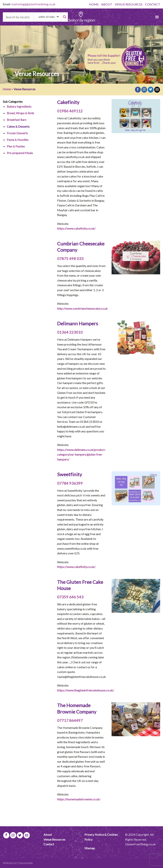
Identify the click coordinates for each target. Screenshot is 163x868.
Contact (49, 844)
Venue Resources (54, 839)
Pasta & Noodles (18, 140)
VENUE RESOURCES (129, 4)
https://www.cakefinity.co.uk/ (76, 228)
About (48, 834)
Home (7, 89)
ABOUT (107, 4)
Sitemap (90, 848)
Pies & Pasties (16, 146)
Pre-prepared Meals (20, 153)
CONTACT (153, 4)
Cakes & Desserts (18, 126)
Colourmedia (25, 863)
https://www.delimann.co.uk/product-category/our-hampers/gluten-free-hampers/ (81, 454)
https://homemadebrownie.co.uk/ (79, 799)
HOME (94, 4)
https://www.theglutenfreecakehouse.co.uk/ (86, 690)
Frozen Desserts (17, 133)
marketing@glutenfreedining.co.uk (33, 4)
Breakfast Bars (17, 120)
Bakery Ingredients (19, 106)
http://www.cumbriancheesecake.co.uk (82, 308)
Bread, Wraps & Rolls (20, 113)
